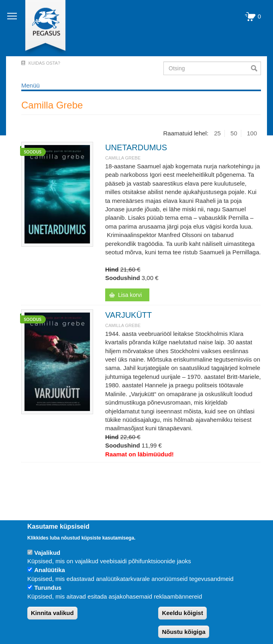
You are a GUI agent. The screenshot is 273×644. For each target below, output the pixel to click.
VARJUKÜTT (128, 315)
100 (252, 133)
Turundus (48, 588)
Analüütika (50, 570)
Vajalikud (47, 553)
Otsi (256, 68)
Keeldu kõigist (182, 613)
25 (217, 133)
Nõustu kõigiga (183, 632)
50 (234, 133)
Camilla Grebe (123, 158)
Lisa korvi (130, 295)
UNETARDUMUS (136, 147)
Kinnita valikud (52, 613)
